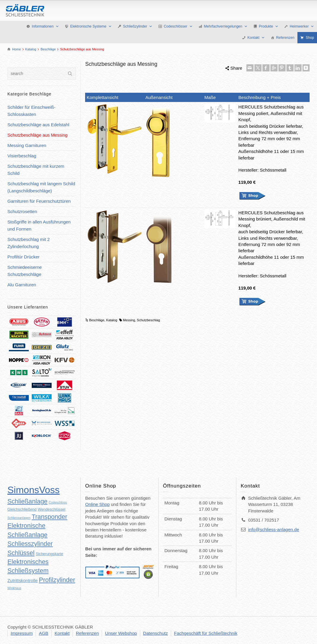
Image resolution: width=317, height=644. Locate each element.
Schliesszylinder (30, 544)
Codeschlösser (178, 26)
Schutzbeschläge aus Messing (38, 135)
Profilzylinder (57, 580)
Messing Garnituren (27, 145)
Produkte (269, 26)
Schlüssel (21, 553)
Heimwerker (302, 26)
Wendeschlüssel (51, 509)
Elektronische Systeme (91, 26)
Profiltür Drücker (23, 257)
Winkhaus (14, 588)
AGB (44, 633)
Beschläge (97, 320)
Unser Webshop (121, 633)
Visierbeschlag (22, 156)
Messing (129, 320)
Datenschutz (156, 633)
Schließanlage (27, 501)
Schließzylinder (138, 26)
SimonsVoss (34, 490)
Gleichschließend (22, 509)
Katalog (112, 320)
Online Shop (97, 504)
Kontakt (256, 38)
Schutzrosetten (22, 211)
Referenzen (285, 38)
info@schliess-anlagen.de (274, 529)
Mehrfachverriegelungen (226, 26)
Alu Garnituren (22, 285)
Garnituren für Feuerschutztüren (39, 201)
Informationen (45, 26)
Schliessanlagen (19, 518)
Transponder (50, 517)
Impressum (22, 633)
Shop (310, 38)
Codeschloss (58, 502)
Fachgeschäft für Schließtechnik (206, 633)
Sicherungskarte (49, 554)
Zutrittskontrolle (23, 580)
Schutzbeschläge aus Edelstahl (38, 125)
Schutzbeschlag (149, 320)
